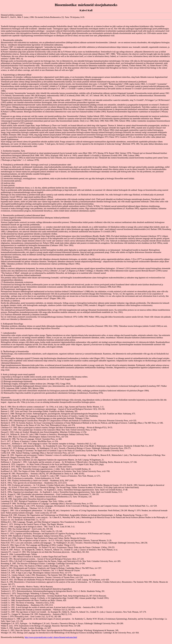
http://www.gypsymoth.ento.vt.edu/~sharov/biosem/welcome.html (51, 637)
